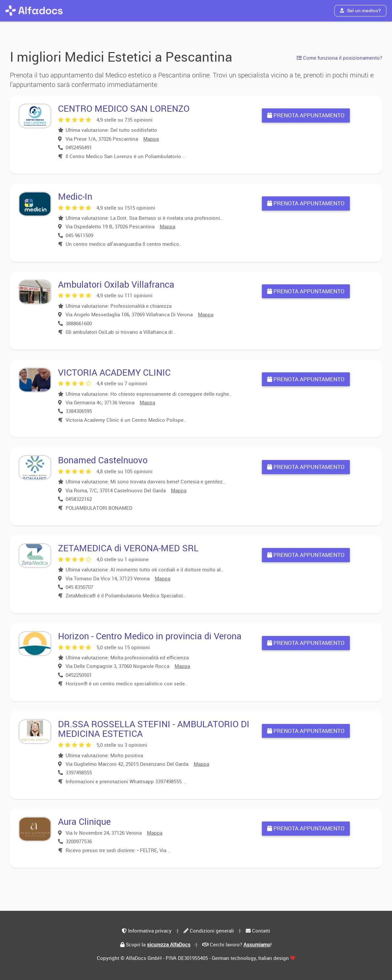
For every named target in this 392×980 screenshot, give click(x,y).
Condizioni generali (212, 931)
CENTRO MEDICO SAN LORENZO (124, 108)
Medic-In (75, 196)
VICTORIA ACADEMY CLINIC (114, 372)
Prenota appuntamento (306, 115)
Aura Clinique (84, 821)
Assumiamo (257, 944)
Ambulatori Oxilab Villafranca (116, 284)
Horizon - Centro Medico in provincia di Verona (150, 636)
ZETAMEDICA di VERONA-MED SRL (128, 548)
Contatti (261, 931)
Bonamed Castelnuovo (103, 460)
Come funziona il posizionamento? (339, 58)
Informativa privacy (150, 931)
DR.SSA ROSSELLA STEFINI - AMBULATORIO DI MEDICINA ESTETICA (154, 729)
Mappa (151, 139)
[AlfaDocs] (34, 11)
